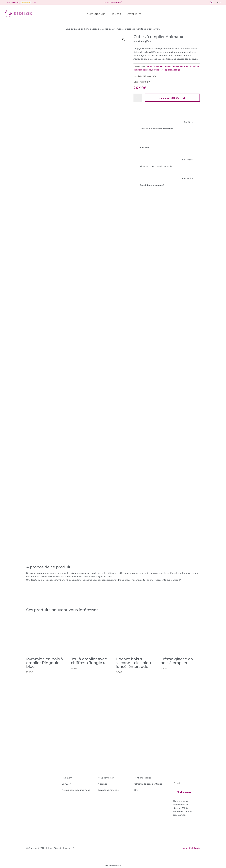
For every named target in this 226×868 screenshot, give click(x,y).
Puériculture (96, 14)
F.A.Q (219, 3)
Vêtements (134, 14)
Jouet (149, 66)
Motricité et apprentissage (166, 70)
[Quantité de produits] (138, 98)
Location (185, 66)
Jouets (116, 14)
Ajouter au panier (172, 98)
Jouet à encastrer (162, 66)
